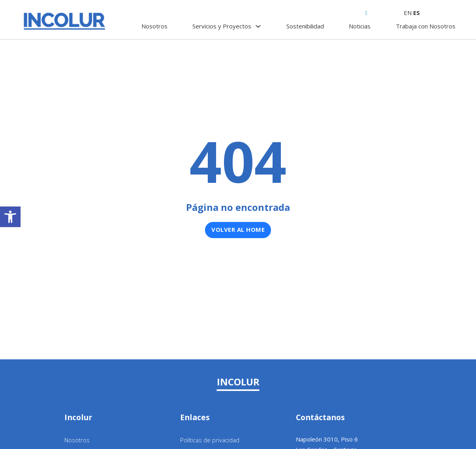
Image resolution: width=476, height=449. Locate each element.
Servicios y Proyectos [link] (222, 26)
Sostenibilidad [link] (305, 26)
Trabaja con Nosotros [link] (426, 26)
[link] (10, 217)
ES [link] (417, 13)
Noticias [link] (360, 26)
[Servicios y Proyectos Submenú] (258, 26)
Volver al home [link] (238, 229)
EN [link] (408, 13)
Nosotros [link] (154, 26)
